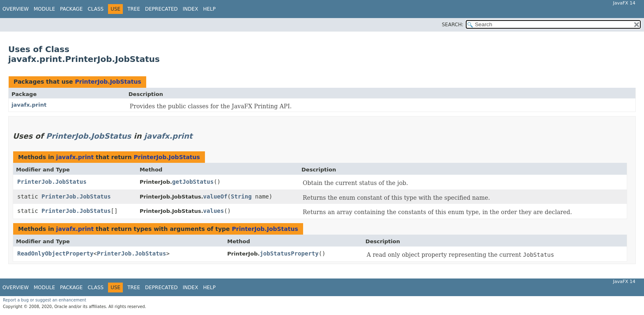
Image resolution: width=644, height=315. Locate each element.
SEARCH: (453, 25)
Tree (134, 9)
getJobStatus (193, 182)
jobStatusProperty (289, 253)
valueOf (215, 196)
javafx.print (29, 105)
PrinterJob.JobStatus (108, 82)
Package (71, 9)
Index (191, 9)
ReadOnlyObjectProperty (55, 253)
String (241, 196)
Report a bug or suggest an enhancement (45, 300)
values (214, 211)
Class (95, 9)
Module (44, 9)
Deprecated (161, 9)
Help (209, 9)
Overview (16, 9)
